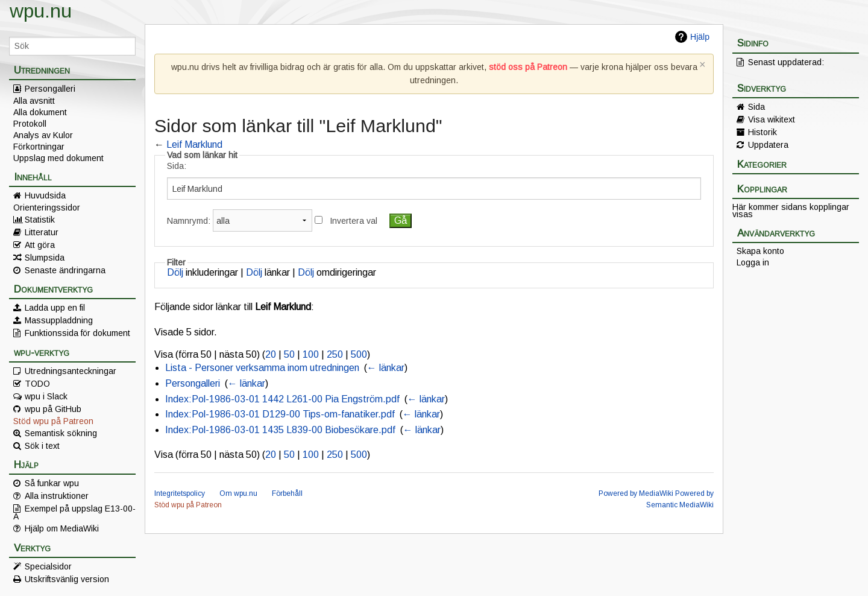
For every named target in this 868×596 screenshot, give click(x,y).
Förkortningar (39, 147)
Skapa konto (760, 251)
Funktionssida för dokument (77, 333)
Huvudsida (45, 195)
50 (289, 354)
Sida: (177, 166)
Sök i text (42, 446)
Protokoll (30, 124)
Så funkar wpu (52, 483)
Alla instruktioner (57, 496)
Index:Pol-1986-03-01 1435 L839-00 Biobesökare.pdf (280, 430)
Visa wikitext (772, 119)
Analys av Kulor (43, 135)
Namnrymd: (189, 221)
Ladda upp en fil (55, 308)
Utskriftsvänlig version (67, 579)
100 (311, 354)
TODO (37, 384)
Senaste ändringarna (65, 270)
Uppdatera (768, 145)
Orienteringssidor (47, 208)
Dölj (175, 272)
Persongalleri (50, 89)
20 (271, 354)
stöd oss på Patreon (528, 67)
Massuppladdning (59, 320)
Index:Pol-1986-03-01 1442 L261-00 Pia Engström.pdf (282, 399)
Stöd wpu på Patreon (53, 421)
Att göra (40, 245)
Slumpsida (45, 258)
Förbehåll (287, 493)
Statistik (40, 220)
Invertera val (354, 221)
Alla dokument (40, 112)
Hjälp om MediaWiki (62, 528)
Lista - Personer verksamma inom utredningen (262, 368)
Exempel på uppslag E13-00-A (74, 512)
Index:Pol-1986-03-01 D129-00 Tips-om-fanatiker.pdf (280, 414)
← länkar (386, 368)
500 (359, 354)
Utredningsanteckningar (71, 371)
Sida (756, 107)
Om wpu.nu (238, 493)
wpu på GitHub (53, 409)
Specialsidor (48, 566)
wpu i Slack (46, 396)
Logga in (753, 262)
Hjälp (700, 37)
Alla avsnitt (34, 101)
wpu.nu (41, 11)
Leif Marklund (194, 144)
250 (335, 354)
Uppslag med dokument (58, 158)
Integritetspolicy (180, 493)
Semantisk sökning (61, 433)
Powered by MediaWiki (636, 493)
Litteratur (42, 232)
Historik (763, 132)
